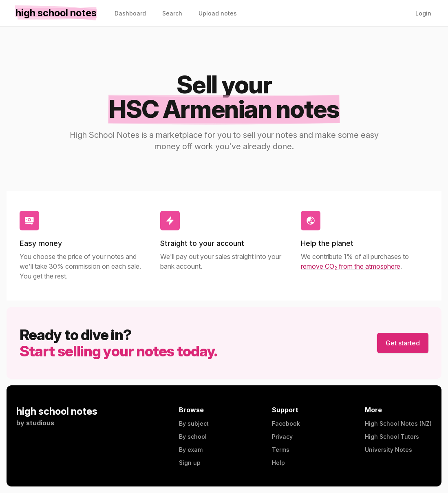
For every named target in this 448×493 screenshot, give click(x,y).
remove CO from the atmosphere (351, 266)
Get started (403, 343)
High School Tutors (392, 437)
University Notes (388, 450)
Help (278, 463)
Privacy (282, 437)
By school (193, 437)
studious (40, 423)
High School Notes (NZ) (398, 423)
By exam (191, 450)
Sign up (190, 463)
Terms (281, 450)
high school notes (57, 411)
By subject (194, 423)
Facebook (286, 423)
